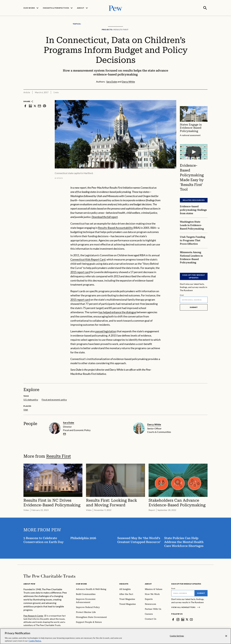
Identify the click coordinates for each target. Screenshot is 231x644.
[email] (65, 434)
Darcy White (154, 424)
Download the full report (105, 217)
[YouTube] (191, 619)
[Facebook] (173, 619)
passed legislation (106, 331)
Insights (124, 584)
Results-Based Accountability (115, 227)
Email (182, 295)
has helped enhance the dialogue (117, 312)
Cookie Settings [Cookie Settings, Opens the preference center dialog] (177, 636)
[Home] (49, 576)
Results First (59, 456)
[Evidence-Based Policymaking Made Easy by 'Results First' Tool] (194, 151)
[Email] (194, 300)
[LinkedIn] (183, 619)
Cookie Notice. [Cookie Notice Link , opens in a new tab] (35, 641)
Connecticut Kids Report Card (88, 259)
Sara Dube (69, 422)
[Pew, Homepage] (115, 8)
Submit (194, 307)
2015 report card (80, 272)
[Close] (226, 636)
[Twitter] (187, 619)
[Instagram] (178, 619)
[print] (45, 106)
